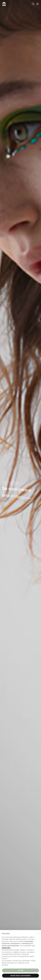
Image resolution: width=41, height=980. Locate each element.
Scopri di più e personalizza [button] (20, 976)
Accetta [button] (20, 970)
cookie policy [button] (6, 948)
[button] (38, 934)
